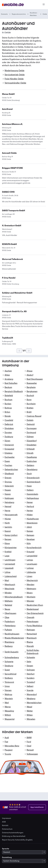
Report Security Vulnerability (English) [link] (17, 840)
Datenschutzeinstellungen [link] (13, 833)
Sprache (6, 849)
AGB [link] (4, 822)
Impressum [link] (7, 818)
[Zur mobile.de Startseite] (13, 5)
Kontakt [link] (5, 825)
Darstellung (7, 857)
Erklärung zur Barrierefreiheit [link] (14, 836)
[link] (12, 168)
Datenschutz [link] (7, 829)
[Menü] (44, 5)
